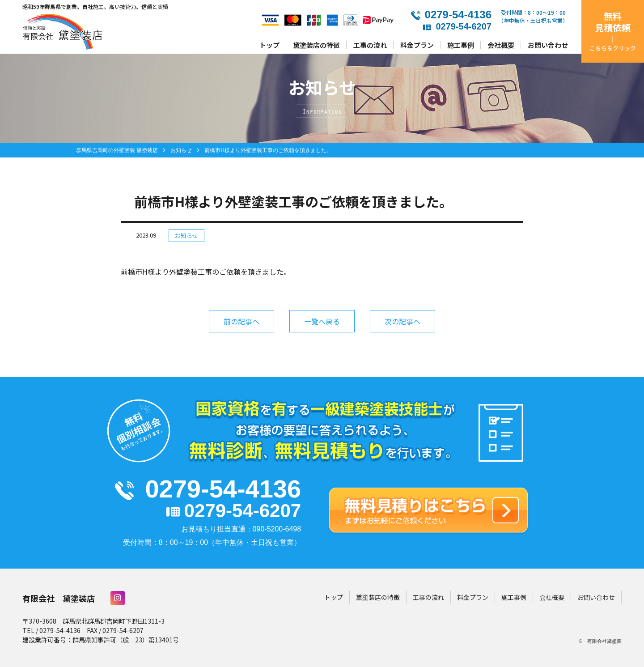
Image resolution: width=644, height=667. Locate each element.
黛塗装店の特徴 (316, 45)
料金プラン (417, 45)
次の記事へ (402, 321)
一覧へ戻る (322, 321)
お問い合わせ (548, 45)
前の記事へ (241, 321)
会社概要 (501, 45)
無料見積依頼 (613, 31)
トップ (269, 45)
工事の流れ (370, 45)
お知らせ (186, 236)
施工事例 (461, 45)
